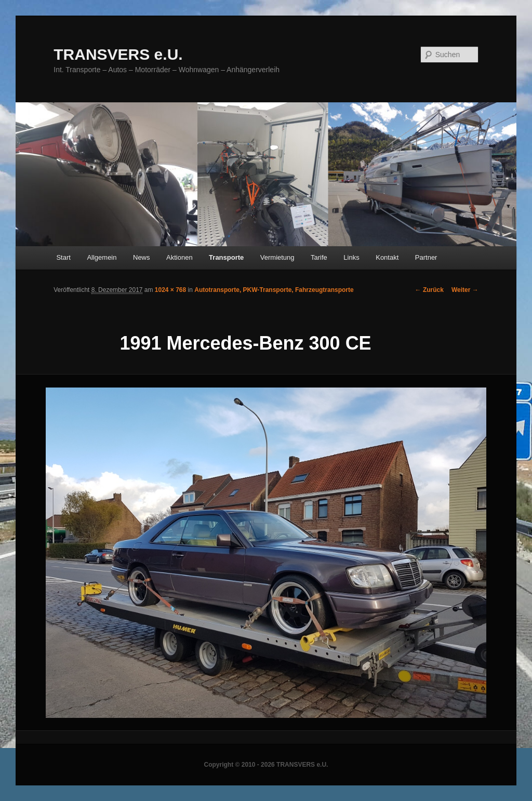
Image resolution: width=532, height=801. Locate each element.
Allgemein (102, 257)
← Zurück (429, 290)
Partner (426, 257)
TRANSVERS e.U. (118, 54)
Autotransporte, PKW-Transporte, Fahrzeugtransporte (274, 290)
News (142, 257)
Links (351, 257)
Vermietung (277, 257)
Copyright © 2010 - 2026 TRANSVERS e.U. (266, 765)
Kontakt (387, 257)
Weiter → (465, 290)
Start (63, 257)
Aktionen (179, 257)
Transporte (226, 257)
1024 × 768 (170, 290)
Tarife (319, 257)
